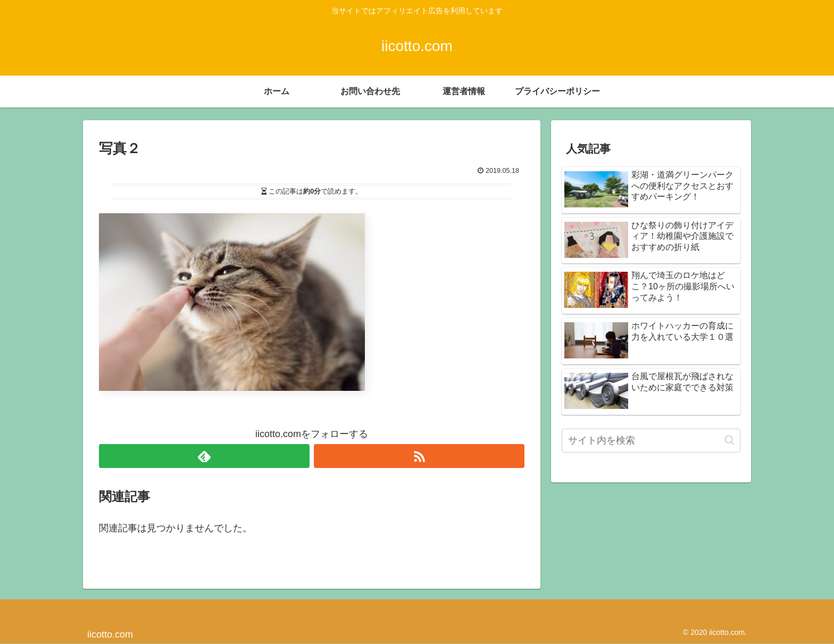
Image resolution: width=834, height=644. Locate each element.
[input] (651, 441)
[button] (729, 440)
